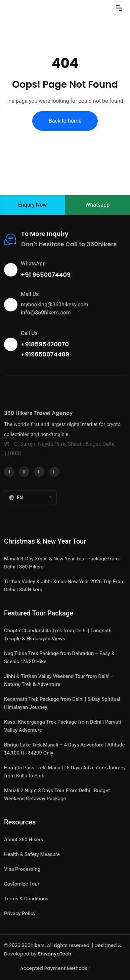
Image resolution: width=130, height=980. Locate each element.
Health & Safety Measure (32, 854)
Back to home (65, 121)
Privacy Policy (20, 913)
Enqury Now (33, 205)
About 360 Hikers (24, 840)
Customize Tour (22, 884)
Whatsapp (97, 205)
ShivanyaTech (54, 954)
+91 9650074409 (46, 275)
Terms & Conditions (26, 899)
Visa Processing (22, 869)
